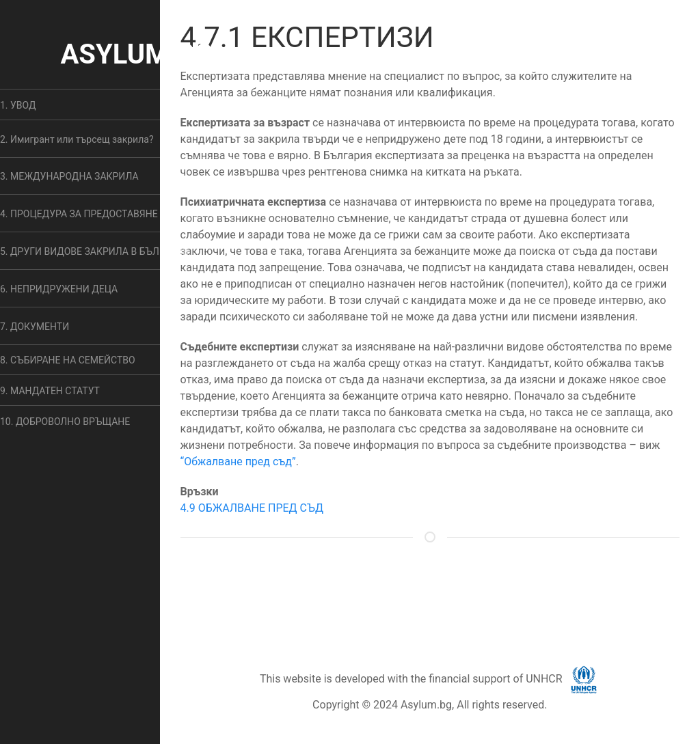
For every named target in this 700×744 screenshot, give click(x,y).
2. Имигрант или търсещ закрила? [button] (77, 139)
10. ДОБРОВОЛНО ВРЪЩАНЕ (65, 422)
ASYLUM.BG (136, 54)
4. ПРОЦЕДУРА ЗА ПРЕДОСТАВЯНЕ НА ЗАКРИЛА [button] (110, 214)
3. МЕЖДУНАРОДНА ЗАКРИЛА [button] (69, 176)
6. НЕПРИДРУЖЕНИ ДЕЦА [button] (59, 289)
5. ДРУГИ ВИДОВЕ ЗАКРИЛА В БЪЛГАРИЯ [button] (94, 251)
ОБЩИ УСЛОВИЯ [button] (417, 591)
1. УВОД (18, 105)
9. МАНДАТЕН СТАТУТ (50, 391)
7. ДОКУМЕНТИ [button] (35, 327)
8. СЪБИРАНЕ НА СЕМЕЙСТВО (68, 360)
